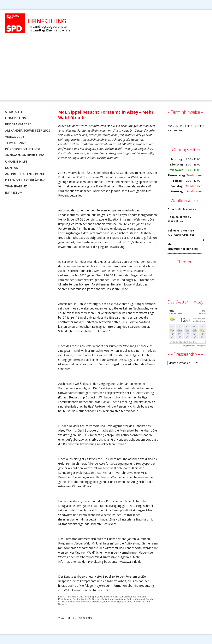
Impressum (14, 192)
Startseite (14, 112)
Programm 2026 (18, 124)
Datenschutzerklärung (25, 180)
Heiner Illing (16, 118)
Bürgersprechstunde (23, 149)
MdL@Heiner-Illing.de (183, 249)
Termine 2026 (16, 143)
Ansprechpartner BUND (25, 174)
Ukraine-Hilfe (16, 161)
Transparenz (16, 186)
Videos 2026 (15, 137)
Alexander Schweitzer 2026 (28, 130)
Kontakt (13, 168)
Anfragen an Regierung (25, 155)
